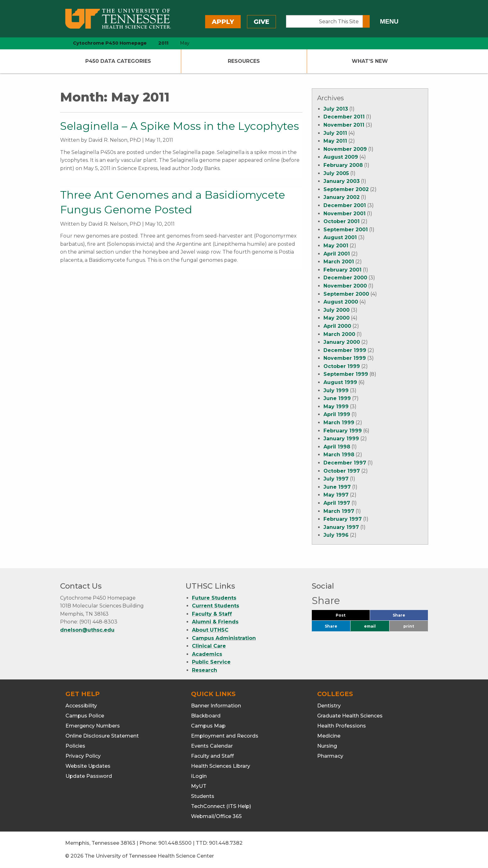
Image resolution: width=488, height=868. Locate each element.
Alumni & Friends (215, 622)
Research (205, 670)
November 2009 (345, 149)
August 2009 (341, 157)
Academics (207, 654)
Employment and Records (225, 736)
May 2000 (337, 318)
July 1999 (336, 390)
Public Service (211, 662)
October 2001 (342, 221)
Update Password (89, 776)
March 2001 (339, 262)
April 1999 (337, 414)
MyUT (199, 786)
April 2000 (337, 326)
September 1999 (346, 374)
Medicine (329, 736)
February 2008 (343, 165)
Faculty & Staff (212, 614)
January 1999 (341, 439)
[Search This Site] (325, 21)
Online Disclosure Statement (102, 736)
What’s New (370, 61)
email (370, 626)
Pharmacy (330, 756)
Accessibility (81, 706)
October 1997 (342, 471)
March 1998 (339, 455)
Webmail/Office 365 (216, 816)
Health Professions (342, 726)
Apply (223, 22)
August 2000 (341, 302)
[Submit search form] (366, 21)
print (409, 626)
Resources (244, 61)
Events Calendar (212, 746)
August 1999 (340, 382)
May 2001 (336, 246)
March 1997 (339, 511)
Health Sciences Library (221, 766)
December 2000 (345, 278)
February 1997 (343, 519)
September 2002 (346, 189)
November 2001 (345, 214)
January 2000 (342, 342)
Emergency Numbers (93, 726)
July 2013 (336, 109)
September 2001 (346, 230)
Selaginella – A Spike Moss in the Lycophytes (179, 126)
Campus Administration (224, 638)
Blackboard (206, 716)
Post (348, 617)
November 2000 (345, 286)
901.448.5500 (175, 843)
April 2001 (337, 254)
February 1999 (343, 431)
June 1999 (337, 398)
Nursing (327, 746)
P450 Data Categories (118, 61)
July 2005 (336, 173)
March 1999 (339, 423)
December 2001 (345, 205)
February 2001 (342, 270)
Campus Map (208, 726)
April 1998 (337, 447)
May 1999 (336, 407)
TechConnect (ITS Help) (221, 806)
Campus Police (85, 716)
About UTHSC (210, 630)
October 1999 (342, 366)
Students (203, 796)
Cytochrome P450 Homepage (110, 43)
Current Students (216, 606)
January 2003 (342, 181)
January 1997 (341, 527)
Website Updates (88, 766)
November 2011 (344, 125)
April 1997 (337, 503)
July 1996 (336, 535)
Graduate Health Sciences (350, 716)
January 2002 (342, 197)
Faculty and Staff (212, 756)
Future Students (214, 598)
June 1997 (337, 487)
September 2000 (346, 294)
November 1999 (345, 358)
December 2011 (344, 117)
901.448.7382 (226, 843)
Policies (75, 746)
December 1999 (345, 350)
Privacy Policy (83, 756)
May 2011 (335, 141)
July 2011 (335, 133)
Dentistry (329, 706)
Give (261, 22)
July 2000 (337, 310)
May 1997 (336, 495)
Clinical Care (209, 646)
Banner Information (216, 706)
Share (409, 617)
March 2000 (339, 334)
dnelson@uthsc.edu (87, 630)
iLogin (199, 776)
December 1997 (345, 463)
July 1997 (336, 479)
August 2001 (340, 237)
